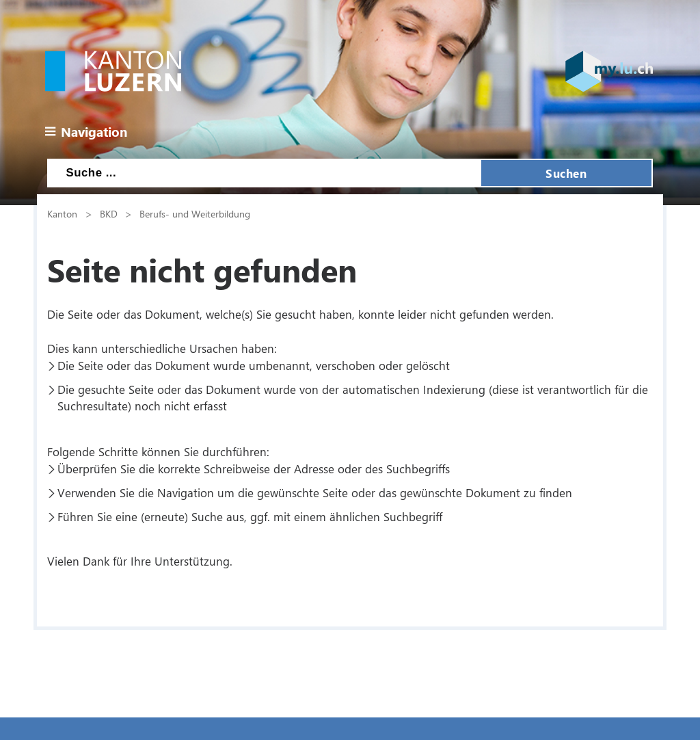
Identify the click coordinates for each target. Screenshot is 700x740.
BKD (109, 213)
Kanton (62, 213)
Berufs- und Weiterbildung (195, 213)
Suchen (566, 173)
